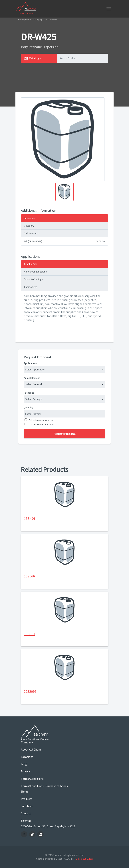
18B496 (29, 518)
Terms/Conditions (32, 779)
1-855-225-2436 (26, 13)
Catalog (34, 58)
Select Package (34, 399)
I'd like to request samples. (41, 420)
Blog (24, 764)
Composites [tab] (31, 287)
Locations (27, 757)
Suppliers (27, 806)
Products (27, 799)
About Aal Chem (31, 749)
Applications (31, 363)
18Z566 (29, 576)
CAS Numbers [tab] (31, 233)
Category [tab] (29, 226)
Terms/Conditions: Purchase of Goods (44, 786)
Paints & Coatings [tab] (33, 279)
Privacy (25, 771)
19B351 (29, 634)
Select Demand (34, 384)
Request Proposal (64, 434)
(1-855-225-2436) (84, 859)
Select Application (35, 370)
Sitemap (26, 821)
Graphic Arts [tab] (31, 264)
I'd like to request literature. (41, 424)
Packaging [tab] (30, 218)
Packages (29, 393)
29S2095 (30, 691)
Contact (26, 813)
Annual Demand (32, 378)
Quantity (28, 407)
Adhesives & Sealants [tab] (36, 272)
